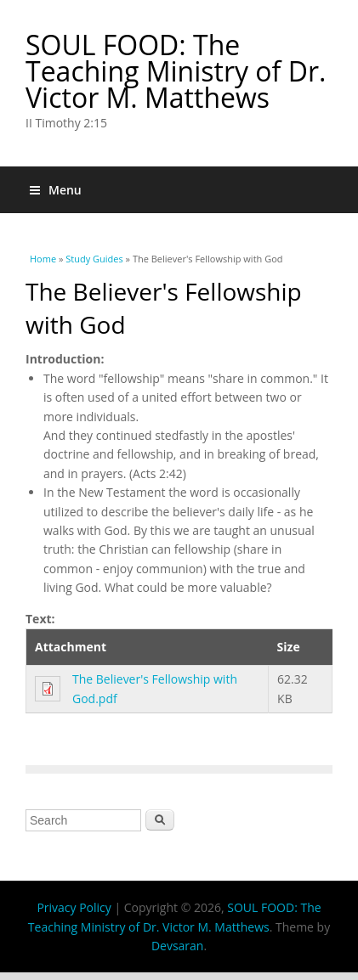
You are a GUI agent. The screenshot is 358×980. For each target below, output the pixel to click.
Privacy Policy (74, 907)
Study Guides (94, 259)
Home (43, 259)
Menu (56, 190)
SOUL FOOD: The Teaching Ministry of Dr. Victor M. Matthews (176, 71)
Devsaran (178, 946)
